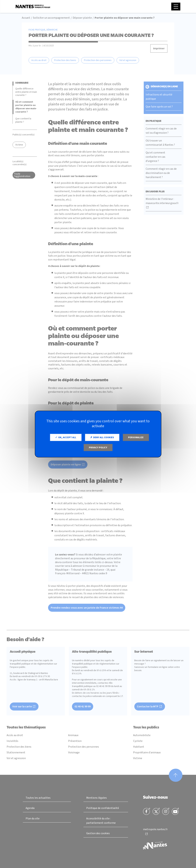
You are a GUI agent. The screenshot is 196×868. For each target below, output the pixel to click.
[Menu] (176, 7)
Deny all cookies (102, 437)
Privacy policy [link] (98, 447)
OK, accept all (66, 437)
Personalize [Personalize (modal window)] (136, 437)
